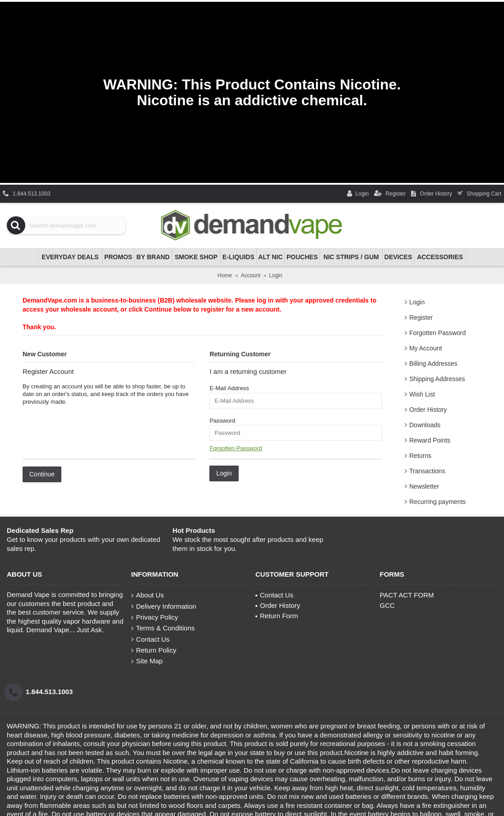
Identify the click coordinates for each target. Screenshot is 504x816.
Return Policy (154, 650)
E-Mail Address (229, 388)
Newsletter (424, 486)
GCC (387, 605)
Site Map (147, 661)
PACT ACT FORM (407, 595)
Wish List (422, 394)
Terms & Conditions (163, 628)
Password (222, 421)
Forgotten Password (437, 333)
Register (421, 317)
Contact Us (150, 639)
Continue (42, 474)
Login (417, 302)
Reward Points (430, 440)
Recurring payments (437, 502)
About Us (148, 595)
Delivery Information (164, 606)
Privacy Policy (155, 617)
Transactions (427, 471)
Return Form (277, 616)
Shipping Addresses (437, 379)
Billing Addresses (433, 364)
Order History (428, 410)
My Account (425, 348)
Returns (420, 456)
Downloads (425, 425)
